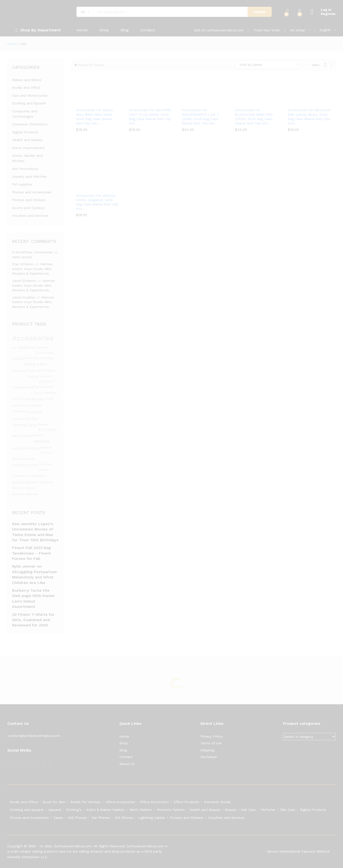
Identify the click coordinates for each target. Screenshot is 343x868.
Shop (104, 30)
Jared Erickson (24, 281)
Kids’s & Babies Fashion (106, 810)
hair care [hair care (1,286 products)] (18, 399)
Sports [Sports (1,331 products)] (43, 470)
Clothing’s (74, 810)
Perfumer (268, 810)
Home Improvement (28, 148)
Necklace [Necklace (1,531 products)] (41, 441)
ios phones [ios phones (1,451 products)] (21, 405)
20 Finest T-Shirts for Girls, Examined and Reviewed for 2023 (33, 620)
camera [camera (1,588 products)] (19, 371)
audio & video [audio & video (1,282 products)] (45, 353)
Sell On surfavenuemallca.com (219, 30)
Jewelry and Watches (29, 176)
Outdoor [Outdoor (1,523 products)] (19, 448)
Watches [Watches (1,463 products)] (46, 482)
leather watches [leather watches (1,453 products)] (25, 419)
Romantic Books (217, 802)
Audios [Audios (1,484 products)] (17, 359)
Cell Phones (77, 818)
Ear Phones (101, 818)
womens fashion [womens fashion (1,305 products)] (24, 488)
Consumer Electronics (30, 124)
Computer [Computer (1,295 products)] (45, 376)
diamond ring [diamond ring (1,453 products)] (23, 387)
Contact (148, 30)
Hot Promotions (25, 169)
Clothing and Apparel (29, 103)
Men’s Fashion (141, 810)
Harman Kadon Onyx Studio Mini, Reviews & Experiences (32, 269)
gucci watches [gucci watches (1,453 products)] (45, 393)
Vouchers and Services (30, 216)
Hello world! (22, 257)
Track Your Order (267, 30)
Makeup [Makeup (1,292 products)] (43, 424)
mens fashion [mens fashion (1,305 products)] (47, 430)
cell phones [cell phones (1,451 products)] (46, 370)
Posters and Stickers (29, 200)
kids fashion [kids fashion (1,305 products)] (21, 411)
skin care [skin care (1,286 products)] (45, 465)
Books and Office (26, 88)
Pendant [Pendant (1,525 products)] (33, 448)
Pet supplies (22, 184)
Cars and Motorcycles (30, 95)
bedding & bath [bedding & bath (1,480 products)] (35, 364)
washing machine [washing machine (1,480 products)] (25, 482)
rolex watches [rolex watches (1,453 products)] (24, 459)
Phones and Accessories (32, 192)
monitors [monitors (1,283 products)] (39, 435)
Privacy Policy (212, 736)
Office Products (186, 802)
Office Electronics (154, 802)
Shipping (207, 750)
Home (82, 30)
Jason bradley (24, 297)
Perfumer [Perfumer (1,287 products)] (47, 448)
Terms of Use (211, 743)
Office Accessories (120, 802)
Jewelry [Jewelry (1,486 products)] (36, 405)
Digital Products (25, 132)
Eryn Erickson (23, 264)
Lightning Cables (152, 818)
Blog (125, 30)
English (325, 30)
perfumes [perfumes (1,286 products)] (47, 453)
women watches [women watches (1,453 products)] (25, 494)
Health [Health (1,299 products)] (49, 399)
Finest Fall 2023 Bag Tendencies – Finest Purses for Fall (32, 553)
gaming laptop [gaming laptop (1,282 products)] (44, 387)
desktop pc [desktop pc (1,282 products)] (46, 382)
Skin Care (288, 810)
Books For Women (86, 802)
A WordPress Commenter (32, 252)
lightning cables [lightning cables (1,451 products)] (25, 425)
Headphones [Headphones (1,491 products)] (34, 399)
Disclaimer (209, 757)
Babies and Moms (27, 80)
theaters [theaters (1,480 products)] (19, 476)
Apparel (55, 810)
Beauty (230, 810)
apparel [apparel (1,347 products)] (42, 347)
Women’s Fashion (171, 810)
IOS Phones (124, 818)
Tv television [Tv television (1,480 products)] (37, 476)
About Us (127, 764)
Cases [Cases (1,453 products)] (31, 370)
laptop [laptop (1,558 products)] (36, 412)
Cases (58, 818)
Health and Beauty (27, 140)
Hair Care (248, 810)
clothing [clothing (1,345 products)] (32, 376)
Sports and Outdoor (28, 208)
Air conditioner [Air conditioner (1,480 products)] (24, 347)
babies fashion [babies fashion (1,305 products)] (33, 358)
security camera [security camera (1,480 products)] (25, 465)
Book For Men (54, 802)
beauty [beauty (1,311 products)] (49, 358)
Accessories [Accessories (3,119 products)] (33, 338)
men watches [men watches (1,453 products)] (22, 436)
